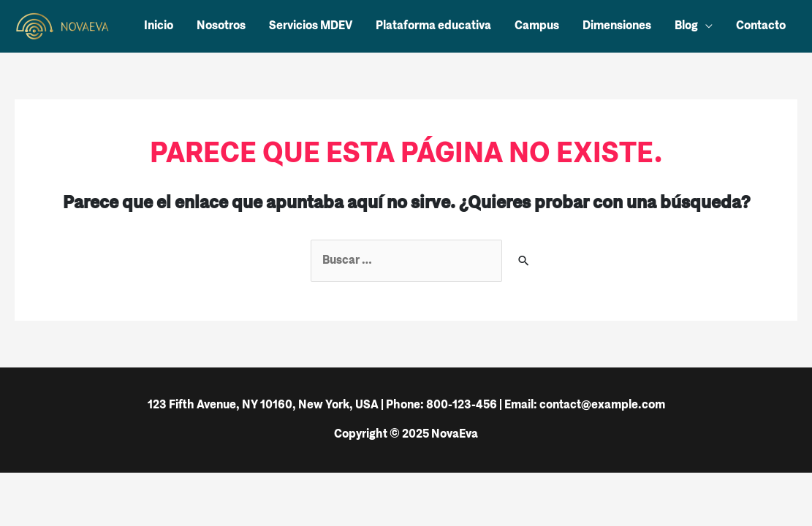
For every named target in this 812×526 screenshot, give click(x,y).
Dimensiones (617, 26)
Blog (686, 26)
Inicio (159, 26)
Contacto (761, 26)
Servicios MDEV (311, 26)
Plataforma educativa (433, 26)
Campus (537, 26)
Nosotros (221, 26)
